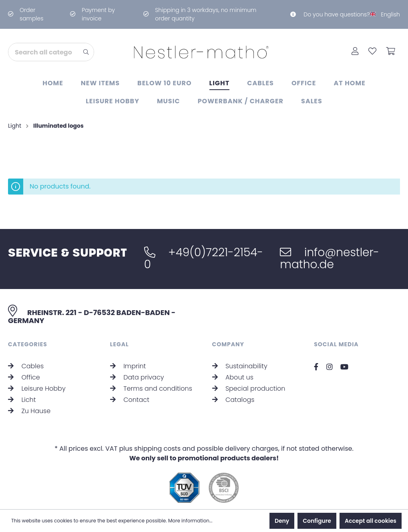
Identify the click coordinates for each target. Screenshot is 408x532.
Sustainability (240, 366)
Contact (130, 400)
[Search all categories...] (44, 52)
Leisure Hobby (37, 388)
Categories (28, 344)
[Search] (86, 52)
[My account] (355, 52)
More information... (190, 521)
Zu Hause (29, 411)
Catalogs (233, 400)
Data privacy (137, 377)
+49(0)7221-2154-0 (204, 258)
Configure (317, 521)
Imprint (128, 366)
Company (228, 344)
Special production (249, 388)
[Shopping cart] (391, 52)
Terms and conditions (151, 388)
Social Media (336, 344)
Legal (120, 344)
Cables (26, 366)
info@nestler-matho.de (330, 258)
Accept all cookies (371, 521)
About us (233, 377)
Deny (282, 521)
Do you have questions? (330, 14)
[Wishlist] (372, 52)
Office (24, 377)
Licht (22, 400)
